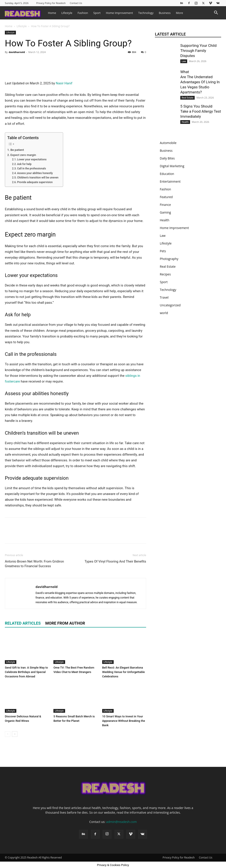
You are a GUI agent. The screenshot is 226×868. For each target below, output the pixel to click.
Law (184, 61)
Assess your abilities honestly (35, 267)
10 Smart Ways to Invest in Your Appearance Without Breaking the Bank (124, 815)
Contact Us (76, 3)
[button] (216, 13)
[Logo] (25, 13)
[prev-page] (8, 828)
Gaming (165, 212)
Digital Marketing (172, 166)
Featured (166, 197)
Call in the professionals (31, 263)
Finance (165, 205)
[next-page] (15, 828)
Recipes (165, 274)
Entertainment (170, 181)
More (179, 13)
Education (167, 174)
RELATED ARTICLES (23, 718)
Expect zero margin (23, 249)
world (164, 313)
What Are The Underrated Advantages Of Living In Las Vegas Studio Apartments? (201, 82)
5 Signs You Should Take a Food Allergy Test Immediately (201, 111)
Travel (164, 297)
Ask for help (24, 258)
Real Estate (187, 98)
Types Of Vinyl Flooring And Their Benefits (115, 656)
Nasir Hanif (64, 178)
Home (52, 13)
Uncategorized (170, 305)
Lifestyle (67, 13)
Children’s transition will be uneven (38, 272)
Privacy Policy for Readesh (51, 3)
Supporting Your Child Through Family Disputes (198, 51)
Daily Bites (167, 158)
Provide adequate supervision (35, 277)
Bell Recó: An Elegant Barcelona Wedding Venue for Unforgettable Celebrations (123, 766)
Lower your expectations (32, 254)
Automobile (168, 143)
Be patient (17, 244)
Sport (97, 13)
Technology (146, 13)
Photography (169, 259)
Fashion (83, 13)
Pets (163, 251)
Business (165, 13)
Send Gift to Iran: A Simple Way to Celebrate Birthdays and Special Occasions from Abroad (26, 766)
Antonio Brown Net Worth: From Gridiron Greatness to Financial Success (34, 658)
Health (185, 122)
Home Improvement (120, 13)
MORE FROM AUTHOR (65, 718)
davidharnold (17, 52)
